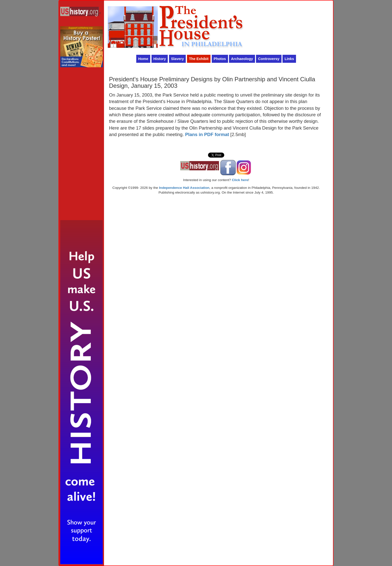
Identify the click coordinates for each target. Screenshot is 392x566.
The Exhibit (199, 59)
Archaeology (242, 59)
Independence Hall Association (184, 188)
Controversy (269, 59)
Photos (220, 59)
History (160, 59)
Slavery (177, 59)
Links (289, 59)
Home (143, 59)
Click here (240, 180)
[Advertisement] (81, 145)
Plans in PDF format (207, 134)
